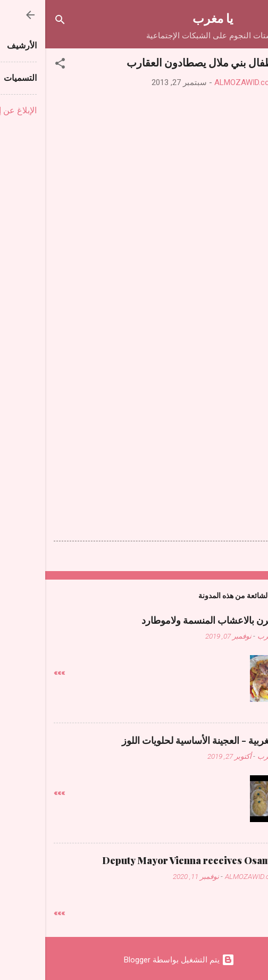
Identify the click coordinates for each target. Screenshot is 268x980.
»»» (14, 673)
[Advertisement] (134, 373)
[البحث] (15, 22)
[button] (15, 65)
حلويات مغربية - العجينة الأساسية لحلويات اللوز (168, 740)
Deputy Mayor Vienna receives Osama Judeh (158, 860)
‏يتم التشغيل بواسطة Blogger (134, 960)
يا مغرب (167, 18)
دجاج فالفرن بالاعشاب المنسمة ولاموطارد (178, 620)
